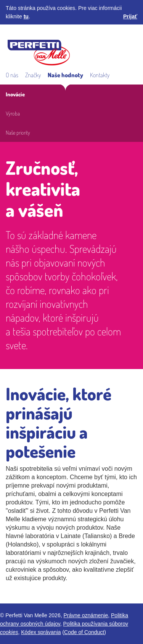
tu (26, 16)
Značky (33, 75)
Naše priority (18, 132)
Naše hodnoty (65, 75)
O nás (12, 75)
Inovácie (15, 94)
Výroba (13, 113)
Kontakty (100, 75)
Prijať (130, 16)
